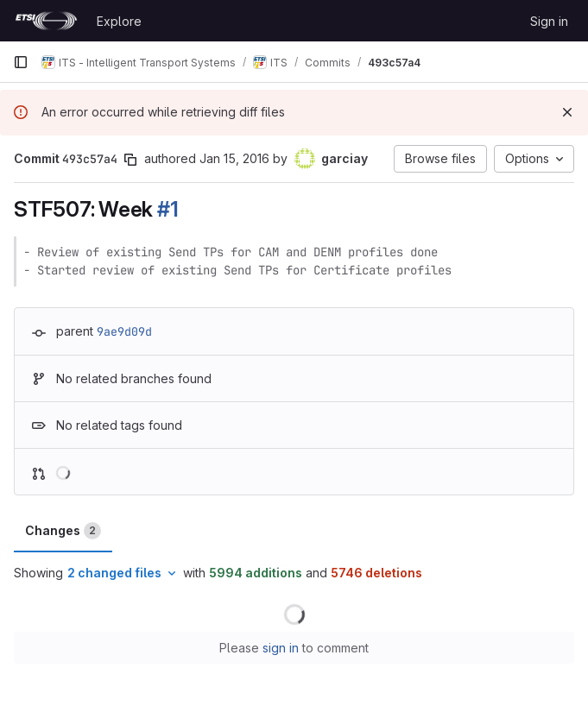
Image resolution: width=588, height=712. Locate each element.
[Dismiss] (567, 112)
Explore (119, 21)
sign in (281, 648)
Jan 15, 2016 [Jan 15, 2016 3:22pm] (234, 158)
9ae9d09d (124, 331)
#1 (168, 209)
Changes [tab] (63, 531)
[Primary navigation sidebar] (21, 62)
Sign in (549, 21)
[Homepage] (46, 21)
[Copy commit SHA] (130, 160)
